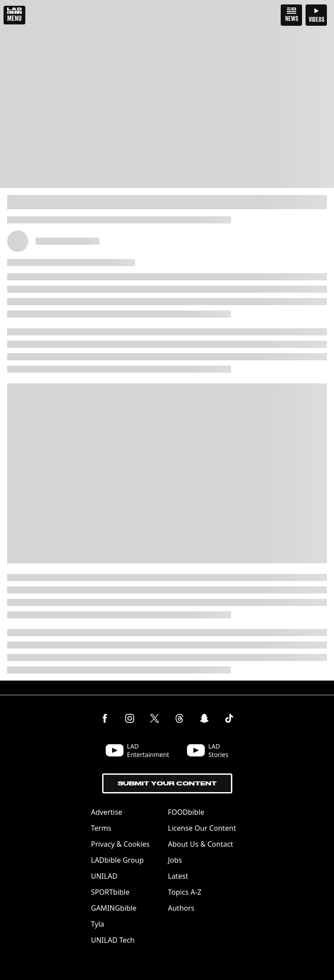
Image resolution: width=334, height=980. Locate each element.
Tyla (98, 924)
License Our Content (202, 828)
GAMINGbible (114, 908)
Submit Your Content (167, 783)
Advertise (107, 812)
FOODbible (186, 812)
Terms (101, 828)
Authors (181, 908)
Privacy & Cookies (120, 844)
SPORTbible (110, 892)
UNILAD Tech (113, 940)
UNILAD (104, 876)
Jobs (175, 860)
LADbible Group (117, 860)
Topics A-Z (185, 892)
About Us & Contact (201, 844)
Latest (178, 876)
